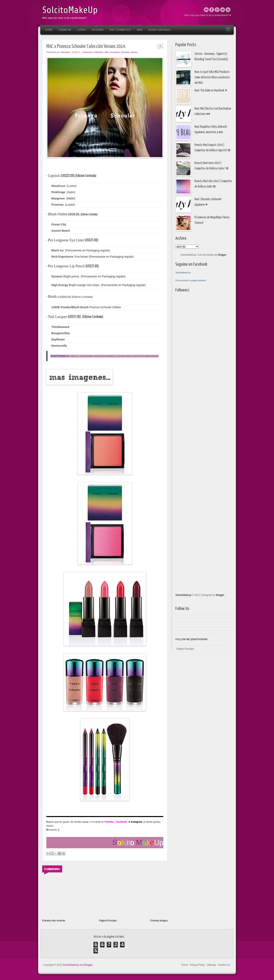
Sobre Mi (65, 30)
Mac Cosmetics (120, 30)
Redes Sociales (160, 30)
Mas (140, 30)
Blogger (222, 255)
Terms (185, 965)
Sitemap (211, 965)
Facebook (212, 10)
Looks (82, 30)
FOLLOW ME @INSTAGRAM (191, 639)
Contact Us (224, 965)
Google (217, 10)
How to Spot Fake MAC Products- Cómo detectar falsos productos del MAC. (212, 78)
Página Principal (108, 921)
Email (206, 10)
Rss (228, 10)
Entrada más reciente (54, 921)
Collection (98, 52)
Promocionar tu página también (191, 280)
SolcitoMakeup (183, 595)
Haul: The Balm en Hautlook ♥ (211, 91)
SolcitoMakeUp (70, 10)
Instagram (136, 822)
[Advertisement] (191, 403)
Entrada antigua (159, 921)
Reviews (98, 30)
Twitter (223, 10)
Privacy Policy (197, 965)
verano (134, 52)
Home (49, 30)
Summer (125, 52)
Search (228, 30)
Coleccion (88, 52)
